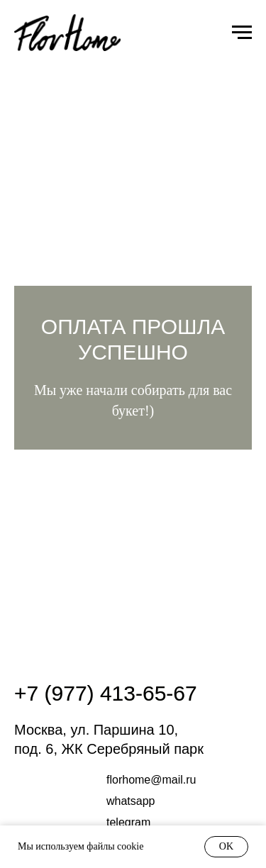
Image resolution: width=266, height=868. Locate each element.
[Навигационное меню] (242, 33)
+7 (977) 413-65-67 (106, 693)
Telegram (128, 822)
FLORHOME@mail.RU (151, 780)
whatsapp (131, 801)
